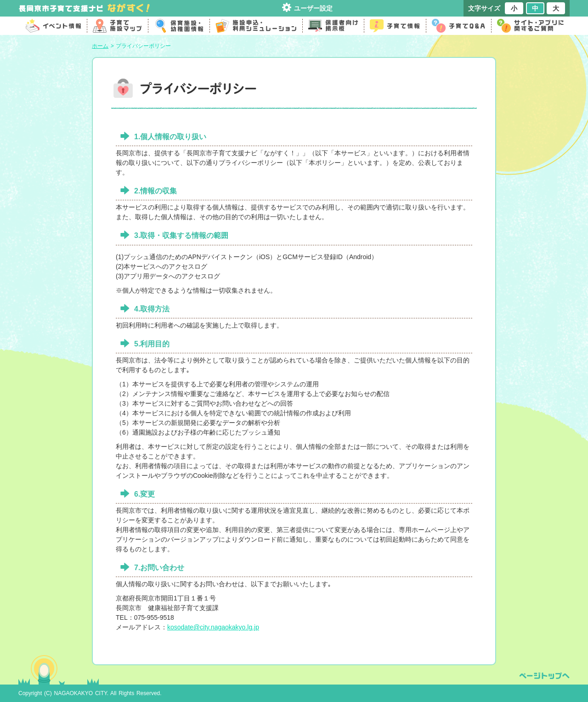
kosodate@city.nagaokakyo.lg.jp (213, 627)
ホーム (100, 46)
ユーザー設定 (313, 8)
